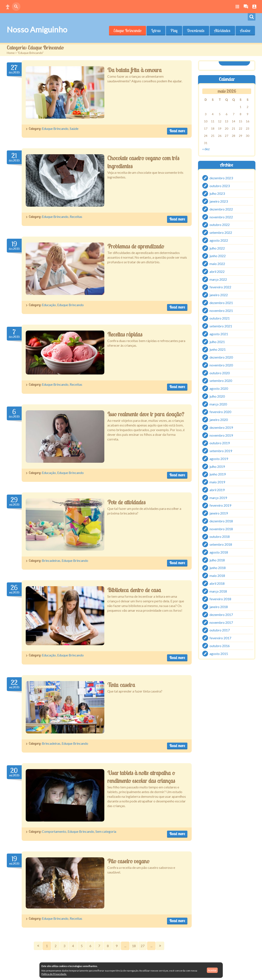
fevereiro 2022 (220, 287)
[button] (8, 7)
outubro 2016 (220, 646)
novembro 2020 (221, 365)
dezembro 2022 (221, 209)
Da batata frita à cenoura (135, 70)
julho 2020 (217, 396)
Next (160, 946)
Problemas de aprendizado (136, 246)
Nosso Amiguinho (37, 29)
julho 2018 (217, 560)
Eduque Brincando (127, 31)
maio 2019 (217, 482)
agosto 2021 (219, 334)
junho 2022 (218, 256)
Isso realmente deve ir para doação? (146, 414)
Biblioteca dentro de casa (134, 590)
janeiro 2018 (219, 607)
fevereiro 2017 (220, 638)
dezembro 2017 (221, 615)
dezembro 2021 (221, 303)
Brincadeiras (51, 560)
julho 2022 (217, 248)
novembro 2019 (221, 435)
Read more (177, 131)
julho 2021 (217, 341)
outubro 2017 (220, 630)
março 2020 (218, 404)
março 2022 (218, 279)
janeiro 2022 (219, 295)
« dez (206, 149)
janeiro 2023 (219, 201)
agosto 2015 (219, 653)
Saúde (74, 128)
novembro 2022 (221, 217)
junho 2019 (218, 474)
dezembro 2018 (221, 521)
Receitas (76, 217)
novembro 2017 (221, 622)
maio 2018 (217, 576)
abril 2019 (217, 490)
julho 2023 (217, 193)
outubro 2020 (220, 373)
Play (174, 31)
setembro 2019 (221, 451)
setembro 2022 (221, 232)
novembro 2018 (221, 529)
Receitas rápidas (125, 334)
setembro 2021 (221, 326)
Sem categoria (106, 831)
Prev (38, 946)
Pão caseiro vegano (128, 861)
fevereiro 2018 (220, 599)
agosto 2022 (219, 240)
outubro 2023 (220, 186)
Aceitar (212, 970)
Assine (245, 31)
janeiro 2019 (219, 513)
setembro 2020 (221, 381)
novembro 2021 (221, 310)
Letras (156, 31)
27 (143, 946)
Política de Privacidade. (54, 974)
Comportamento (54, 831)
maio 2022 (217, 264)
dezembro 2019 (221, 427)
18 (134, 946)
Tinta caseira (121, 685)
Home (11, 53)
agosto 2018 (219, 552)
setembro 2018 (221, 544)
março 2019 (218, 497)
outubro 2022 (220, 225)
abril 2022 (217, 271)
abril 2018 (217, 583)
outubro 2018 (220, 536)
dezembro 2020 (221, 357)
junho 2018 (218, 568)
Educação (49, 305)
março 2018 (218, 591)
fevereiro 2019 (220, 505)
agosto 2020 (219, 388)
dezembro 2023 (221, 178)
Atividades (222, 31)
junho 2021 (218, 349)
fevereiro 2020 (220, 412)
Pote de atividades (126, 502)
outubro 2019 (220, 443)
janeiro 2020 (219, 420)
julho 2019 (217, 466)
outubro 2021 (220, 318)
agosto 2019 (219, 459)
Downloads (196, 31)
